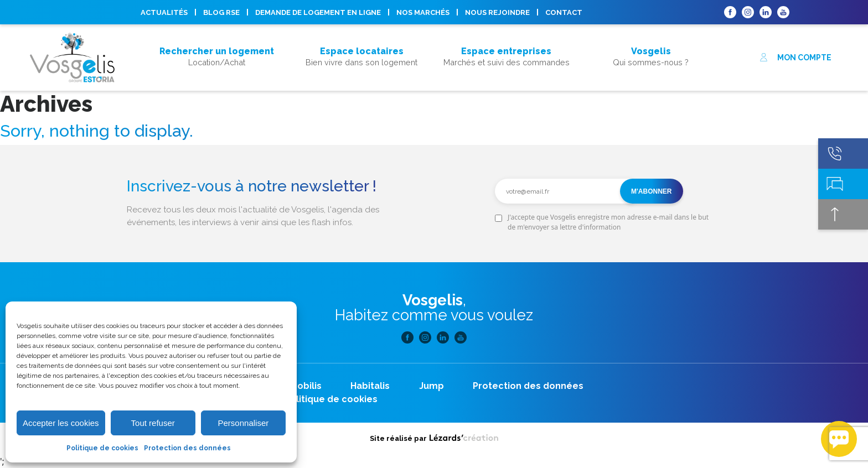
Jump (432, 386)
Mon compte (795, 58)
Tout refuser (153, 423)
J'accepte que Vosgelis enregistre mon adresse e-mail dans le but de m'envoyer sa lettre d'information (608, 222)
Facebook (730, 12)
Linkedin (766, 12)
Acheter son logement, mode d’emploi (217, 71)
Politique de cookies (102, 448)
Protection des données (187, 448)
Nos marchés (423, 12)
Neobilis (303, 386)
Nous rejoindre (497, 12)
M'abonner (652, 191)
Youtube (783, 12)
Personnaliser (244, 423)
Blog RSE (221, 12)
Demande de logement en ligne (318, 12)
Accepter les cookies (61, 423)
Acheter (217, 37)
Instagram (748, 12)
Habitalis (370, 386)
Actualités (164, 12)
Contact (564, 12)
